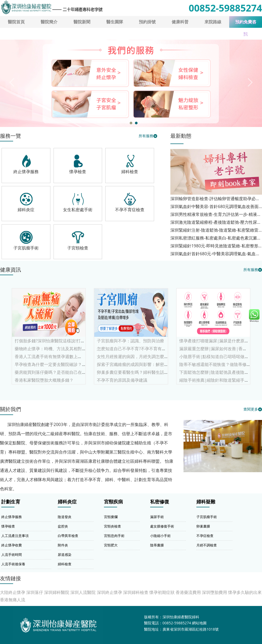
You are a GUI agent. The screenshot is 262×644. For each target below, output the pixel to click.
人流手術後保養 (13, 564)
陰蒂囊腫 (157, 545)
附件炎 (63, 545)
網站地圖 (199, 623)
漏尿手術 (157, 517)
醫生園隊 (115, 22)
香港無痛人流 (13, 600)
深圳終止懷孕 (109, 592)
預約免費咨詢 (246, 24)
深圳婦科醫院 (57, 592)
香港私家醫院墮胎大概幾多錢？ (44, 380)
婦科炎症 (67, 502)
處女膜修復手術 (162, 526)
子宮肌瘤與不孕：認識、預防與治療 (130, 341)
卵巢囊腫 (203, 526)
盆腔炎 (63, 526)
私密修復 (160, 502)
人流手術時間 (12, 555)
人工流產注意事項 (15, 536)
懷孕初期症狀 (162, 592)
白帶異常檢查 (68, 536)
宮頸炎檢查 (112, 526)
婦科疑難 (206, 502)
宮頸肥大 (111, 545)
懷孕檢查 (8, 526)
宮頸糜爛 (111, 517)
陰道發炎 (65, 517)
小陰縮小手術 (160, 536)
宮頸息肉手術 (114, 536)
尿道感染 (65, 555)
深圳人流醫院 (83, 592)
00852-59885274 (225, 8)
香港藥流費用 (188, 592)
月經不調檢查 (207, 545)
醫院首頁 (16, 22)
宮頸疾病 (113, 502)
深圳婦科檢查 (136, 592)
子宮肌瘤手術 (207, 517)
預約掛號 (147, 22)
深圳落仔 (35, 592)
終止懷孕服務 (12, 517)
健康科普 (180, 22)
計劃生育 (11, 502)
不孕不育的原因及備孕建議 (122, 380)
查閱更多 (251, 409)
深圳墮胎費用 (214, 592)
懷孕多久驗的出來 (245, 592)
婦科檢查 (65, 564)
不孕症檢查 (205, 536)
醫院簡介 (49, 22)
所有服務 (146, 136)
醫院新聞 (82, 22)
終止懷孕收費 (12, 545)
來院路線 (213, 22)
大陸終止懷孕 (13, 592)
